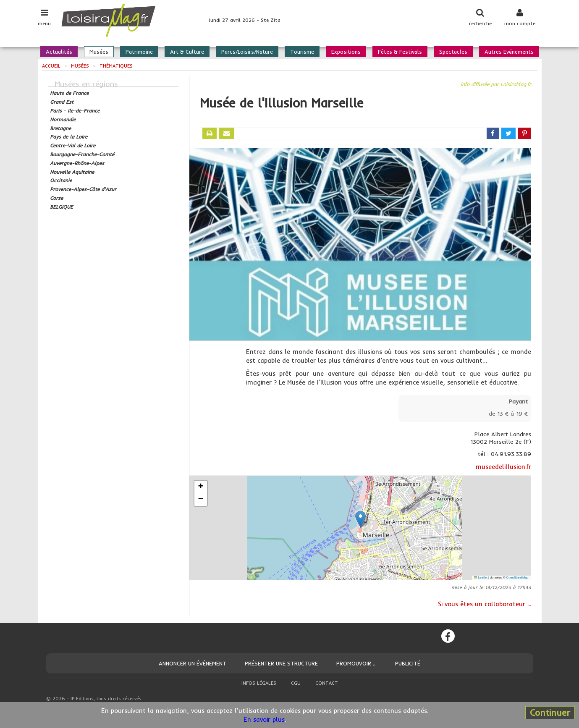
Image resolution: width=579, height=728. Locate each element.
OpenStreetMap (517, 577)
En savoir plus (264, 719)
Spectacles (453, 52)
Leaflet (481, 577)
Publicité (408, 663)
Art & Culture (187, 52)
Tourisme (302, 52)
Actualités (59, 52)
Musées (99, 52)
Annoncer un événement (193, 663)
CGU (296, 683)
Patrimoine (139, 52)
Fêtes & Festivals (400, 52)
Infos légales (259, 683)
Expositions (346, 52)
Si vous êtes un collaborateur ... (485, 604)
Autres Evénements (509, 52)
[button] (360, 519)
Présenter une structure (281, 663)
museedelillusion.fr (503, 467)
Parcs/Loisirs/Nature (247, 52)
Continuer (550, 712)
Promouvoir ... (356, 663)
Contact (327, 683)
